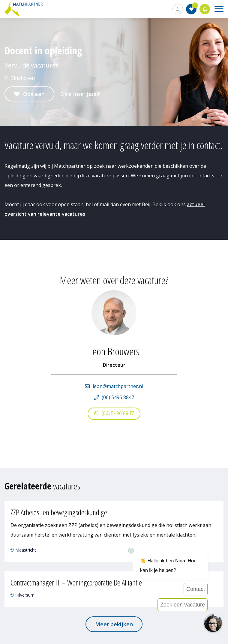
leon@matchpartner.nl (118, 386)
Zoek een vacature (183, 605)
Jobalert (205, 9)
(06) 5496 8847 (118, 397)
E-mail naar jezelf (80, 94)
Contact (196, 589)
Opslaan (34, 94)
